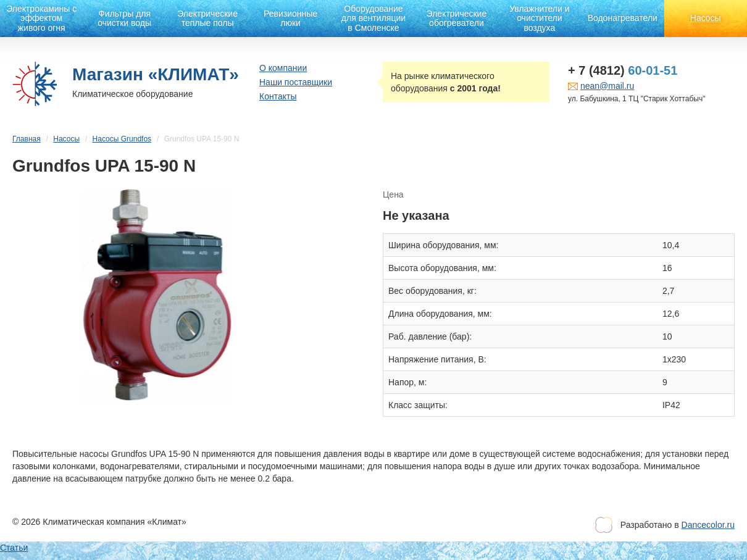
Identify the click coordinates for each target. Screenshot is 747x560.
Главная (27, 139)
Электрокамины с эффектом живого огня (41, 18)
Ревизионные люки (290, 18)
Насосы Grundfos (122, 139)
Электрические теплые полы (207, 18)
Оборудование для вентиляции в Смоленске (373, 18)
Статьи (14, 548)
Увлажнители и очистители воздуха (539, 18)
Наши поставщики (296, 82)
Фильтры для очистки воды (124, 18)
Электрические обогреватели (457, 18)
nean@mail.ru (607, 86)
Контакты (278, 96)
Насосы (706, 18)
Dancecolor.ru (708, 525)
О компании (283, 68)
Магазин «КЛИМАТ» (156, 74)
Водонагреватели (623, 18)
